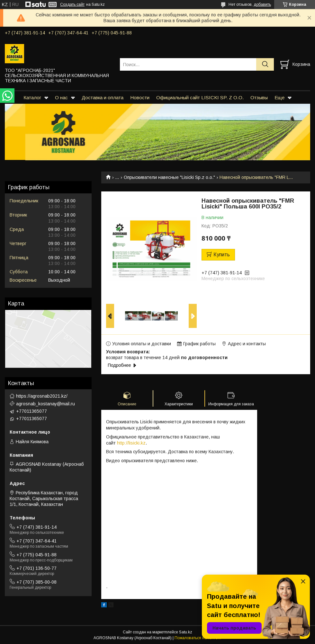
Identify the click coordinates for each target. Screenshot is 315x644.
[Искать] (265, 64)
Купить (222, 255)
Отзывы (259, 97)
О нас (61, 97)
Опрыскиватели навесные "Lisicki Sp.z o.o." (169, 177)
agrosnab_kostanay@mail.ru (45, 404)
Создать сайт (72, 4)
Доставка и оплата (103, 97)
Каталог (32, 97)
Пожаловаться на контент (198, 638)
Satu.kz (186, 632)
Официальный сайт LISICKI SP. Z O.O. (200, 97)
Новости (140, 97)
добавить (262, 4)
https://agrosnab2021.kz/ (42, 396)
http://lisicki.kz (131, 443)
